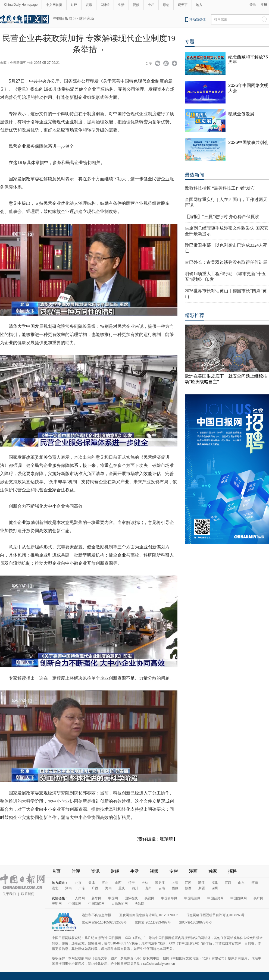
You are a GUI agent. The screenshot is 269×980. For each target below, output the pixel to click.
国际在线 (131, 898)
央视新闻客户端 (21, 63)
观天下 (183, 5)
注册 (264, 5)
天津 (92, 883)
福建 (215, 883)
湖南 (68, 888)
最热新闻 (195, 175)
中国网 (113, 898)
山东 (241, 883)
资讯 (89, 5)
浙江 (201, 883)
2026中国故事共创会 (248, 142)
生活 (121, 5)
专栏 (151, 5)
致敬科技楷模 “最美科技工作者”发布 (220, 188)
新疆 (202, 888)
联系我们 (28, 894)
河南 (255, 883)
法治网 (139, 904)
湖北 (55, 888)
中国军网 (75, 904)
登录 (253, 5)
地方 (199, 5)
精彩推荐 (195, 315)
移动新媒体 (198, 20)
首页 (56, 871)
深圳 (215, 888)
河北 (105, 883)
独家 (213, 871)
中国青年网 (169, 898)
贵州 (148, 888)
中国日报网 (63, 18)
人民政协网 (120, 904)
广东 (82, 888)
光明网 (57, 904)
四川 (135, 888)
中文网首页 (54, 5)
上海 (175, 883)
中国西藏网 (239, 898)
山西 (118, 883)
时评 (74, 5)
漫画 (193, 871)
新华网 (96, 898)
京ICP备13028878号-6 (195, 922)
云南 (162, 888)
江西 (228, 883)
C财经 (105, 5)
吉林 (145, 883)
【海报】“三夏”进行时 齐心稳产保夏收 (222, 217)
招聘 (232, 871)
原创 (166, 5)
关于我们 (9, 894)
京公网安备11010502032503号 (104, 922)
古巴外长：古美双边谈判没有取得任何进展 (226, 262)
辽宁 (132, 883)
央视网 (149, 898)
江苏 (188, 883)
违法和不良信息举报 (96, 915)
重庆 (122, 888)
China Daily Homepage (21, 5)
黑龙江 (160, 883)
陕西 (188, 888)
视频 (136, 5)
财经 (115, 871)
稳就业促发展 (241, 114)
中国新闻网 (96, 904)
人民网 (80, 898)
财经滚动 (86, 18)
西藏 (175, 888)
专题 (190, 42)
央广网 (258, 898)
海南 (108, 888)
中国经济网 (192, 898)
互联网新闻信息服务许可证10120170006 (149, 915)
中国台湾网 (215, 898)
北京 (78, 883)
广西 (95, 888)
